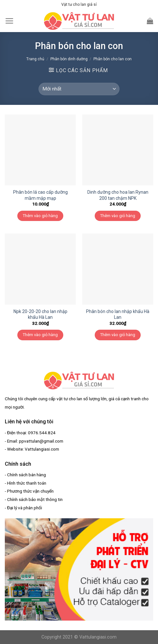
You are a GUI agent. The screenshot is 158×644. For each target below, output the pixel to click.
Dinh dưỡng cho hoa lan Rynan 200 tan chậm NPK (118, 195)
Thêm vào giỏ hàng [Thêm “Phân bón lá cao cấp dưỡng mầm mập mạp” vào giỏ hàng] (40, 216)
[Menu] (9, 21)
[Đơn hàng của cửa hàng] (79, 89)
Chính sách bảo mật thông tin (35, 499)
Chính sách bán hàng (26, 475)
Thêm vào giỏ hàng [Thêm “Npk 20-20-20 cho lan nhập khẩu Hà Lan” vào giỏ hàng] (40, 335)
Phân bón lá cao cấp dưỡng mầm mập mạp (40, 195)
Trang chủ (35, 59)
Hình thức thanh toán (27, 483)
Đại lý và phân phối (25, 508)
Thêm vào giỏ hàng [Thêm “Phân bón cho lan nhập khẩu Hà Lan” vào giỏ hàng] (118, 335)
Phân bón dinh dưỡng (69, 59)
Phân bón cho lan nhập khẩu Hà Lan (118, 314)
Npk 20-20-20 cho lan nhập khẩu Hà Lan (40, 314)
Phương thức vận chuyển (30, 491)
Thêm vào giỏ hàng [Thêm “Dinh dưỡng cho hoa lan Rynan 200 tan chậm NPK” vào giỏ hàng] (118, 216)
